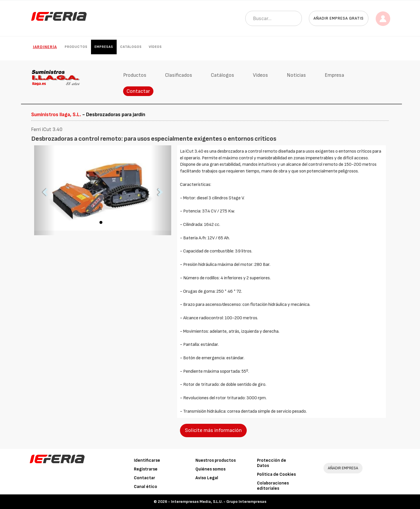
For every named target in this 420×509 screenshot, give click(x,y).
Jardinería (45, 47)
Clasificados (179, 75)
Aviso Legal (207, 478)
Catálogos (131, 47)
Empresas (104, 47)
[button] (44, 190)
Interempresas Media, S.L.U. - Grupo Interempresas (219, 502)
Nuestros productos (216, 460)
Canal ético (146, 487)
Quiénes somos (210, 469)
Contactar (138, 91)
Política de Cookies (276, 474)
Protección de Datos (272, 463)
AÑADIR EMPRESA (343, 468)
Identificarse (147, 460)
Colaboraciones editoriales (273, 486)
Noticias (296, 75)
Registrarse (146, 469)
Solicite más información (213, 430)
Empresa (334, 75)
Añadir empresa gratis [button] (339, 18)
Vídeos (155, 47)
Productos (76, 47)
